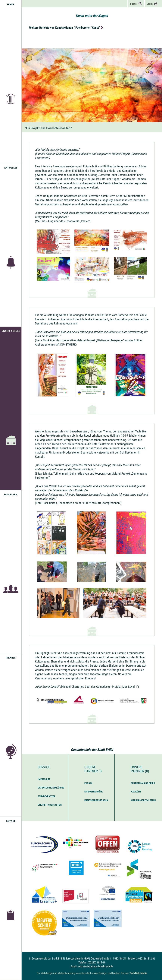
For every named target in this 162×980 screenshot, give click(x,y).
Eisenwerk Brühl (94, 792)
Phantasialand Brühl (143, 783)
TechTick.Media (138, 973)
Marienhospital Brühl (143, 800)
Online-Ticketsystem (50, 805)
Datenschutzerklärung (51, 788)
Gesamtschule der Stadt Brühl (92, 750)
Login (152, 4)
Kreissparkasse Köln (96, 800)
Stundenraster (46, 796)
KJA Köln (136, 792)
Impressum (44, 779)
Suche (136, 4)
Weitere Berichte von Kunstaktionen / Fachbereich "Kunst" (64, 28)
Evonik (88, 783)
